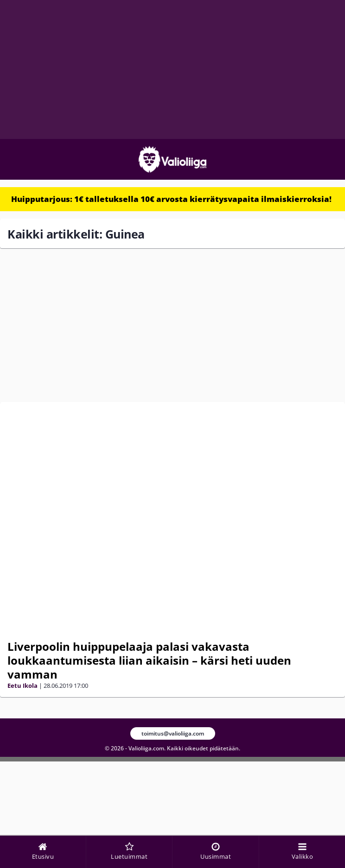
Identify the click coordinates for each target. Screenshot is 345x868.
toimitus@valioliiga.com (173, 733)
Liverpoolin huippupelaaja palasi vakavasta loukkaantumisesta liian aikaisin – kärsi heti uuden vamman (149, 660)
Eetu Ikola (22, 686)
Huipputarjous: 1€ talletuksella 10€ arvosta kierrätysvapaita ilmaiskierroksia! (171, 199)
